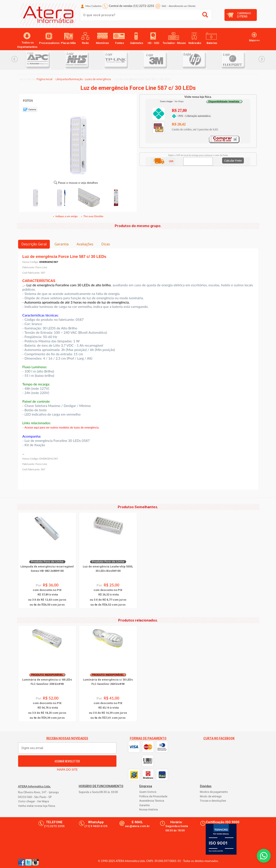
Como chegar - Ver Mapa (34, 801)
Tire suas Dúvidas (92, 216)
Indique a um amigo (65, 216)
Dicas (106, 244)
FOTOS (28, 101)
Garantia (62, 244)
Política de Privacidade (153, 796)
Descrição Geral (34, 244)
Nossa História (149, 810)
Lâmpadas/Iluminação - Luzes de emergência (83, 79)
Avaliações (85, 244)
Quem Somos (148, 792)
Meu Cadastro (93, 6)
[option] (45, 60)
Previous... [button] (15, 59)
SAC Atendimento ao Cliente (179, 6)
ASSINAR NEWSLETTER (67, 761)
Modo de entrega (211, 796)
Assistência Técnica (152, 801)
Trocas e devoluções (213, 801)
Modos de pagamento (214, 792)
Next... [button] (262, 59)
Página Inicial (45, 79)
